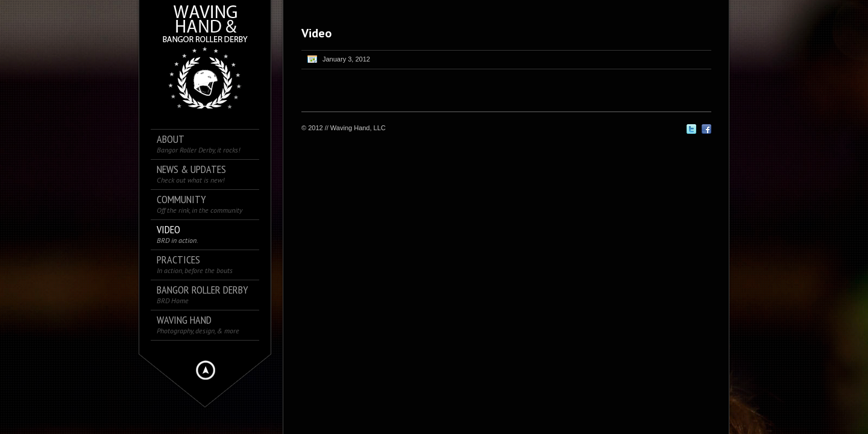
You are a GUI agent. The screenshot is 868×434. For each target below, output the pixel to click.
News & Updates (191, 174)
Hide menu (206, 370)
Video (178, 234)
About (198, 144)
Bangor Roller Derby (202, 294)
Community (200, 204)
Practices (195, 264)
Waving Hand (198, 325)
